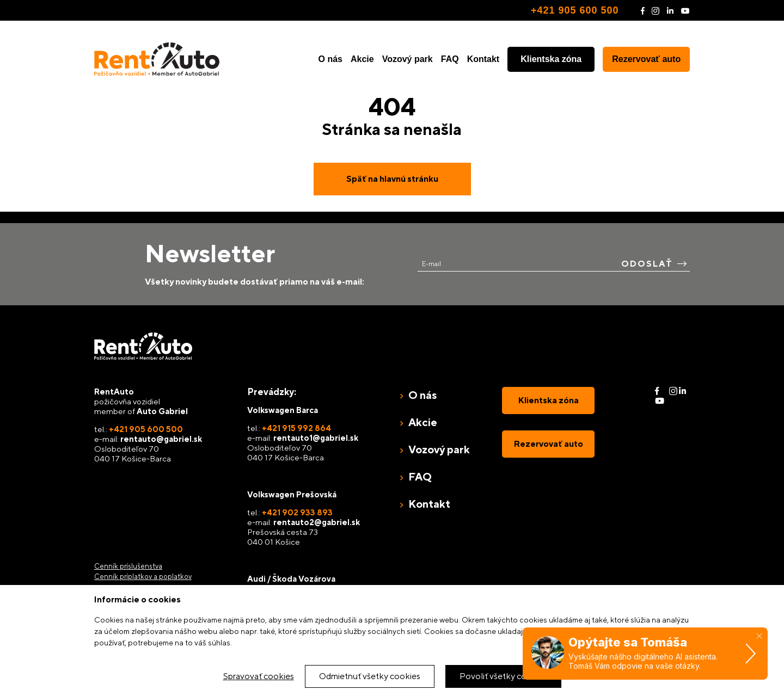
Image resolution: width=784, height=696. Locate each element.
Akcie (362, 59)
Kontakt (483, 59)
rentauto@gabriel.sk (161, 439)
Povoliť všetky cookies (503, 676)
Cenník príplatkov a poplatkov (143, 577)
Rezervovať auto (646, 59)
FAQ (450, 59)
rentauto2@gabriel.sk (317, 522)
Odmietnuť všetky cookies (370, 676)
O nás (330, 59)
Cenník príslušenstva (128, 566)
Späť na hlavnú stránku (392, 179)
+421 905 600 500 (575, 10)
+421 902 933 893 (297, 512)
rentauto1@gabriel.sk (316, 438)
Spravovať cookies (259, 676)
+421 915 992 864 (296, 428)
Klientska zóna (551, 59)
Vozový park (408, 59)
